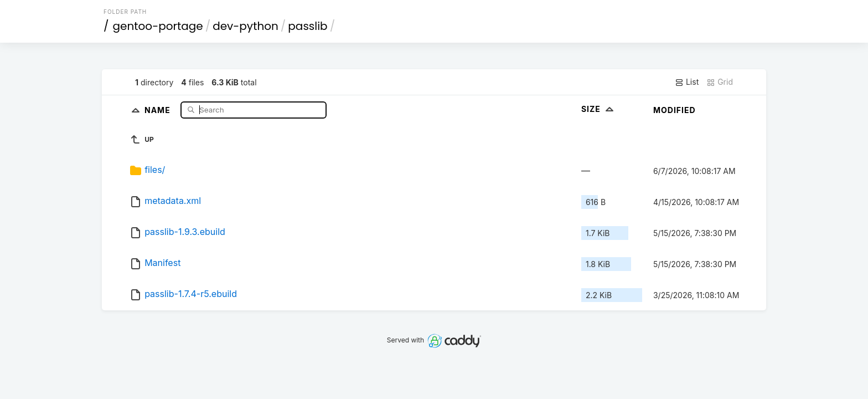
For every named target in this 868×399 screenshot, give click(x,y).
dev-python (246, 26)
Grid (720, 82)
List (687, 82)
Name (159, 109)
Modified (675, 110)
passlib (308, 26)
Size (599, 109)
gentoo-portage (158, 26)
